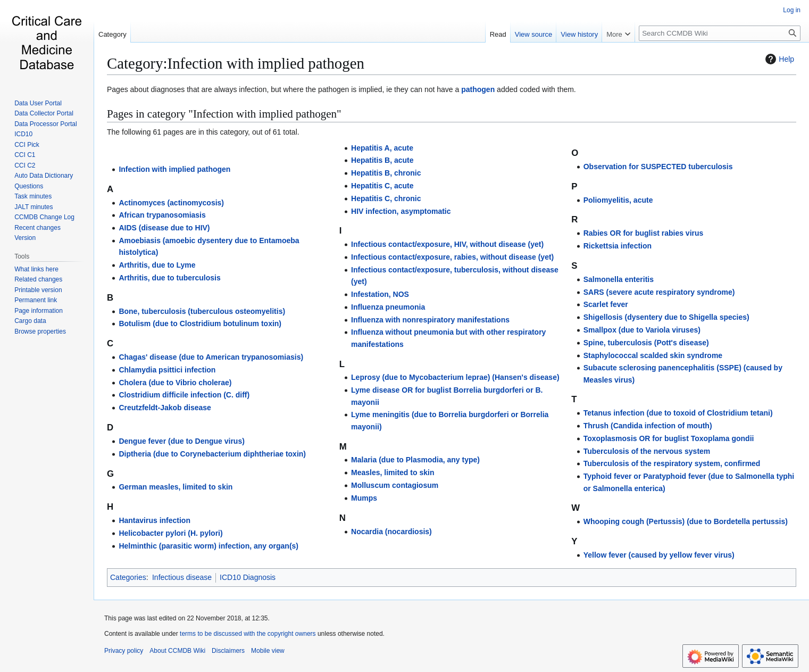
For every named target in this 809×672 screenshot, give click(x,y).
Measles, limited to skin (393, 472)
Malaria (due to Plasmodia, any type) (415, 460)
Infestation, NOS (380, 294)
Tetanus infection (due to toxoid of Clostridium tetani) (678, 413)
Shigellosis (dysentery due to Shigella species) (666, 317)
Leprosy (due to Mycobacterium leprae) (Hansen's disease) (455, 377)
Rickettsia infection (618, 246)
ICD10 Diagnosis (248, 577)
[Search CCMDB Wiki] (720, 33)
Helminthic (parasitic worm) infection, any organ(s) (208, 546)
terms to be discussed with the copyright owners (248, 634)
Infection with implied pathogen (174, 169)
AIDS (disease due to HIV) (164, 228)
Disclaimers (228, 651)
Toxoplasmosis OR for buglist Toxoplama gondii (669, 438)
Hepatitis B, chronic (386, 173)
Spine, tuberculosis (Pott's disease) (646, 343)
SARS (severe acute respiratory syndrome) (659, 292)
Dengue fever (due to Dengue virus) (181, 441)
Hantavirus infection (155, 520)
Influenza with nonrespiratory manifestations (430, 320)
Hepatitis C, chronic (386, 198)
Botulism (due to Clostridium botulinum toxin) (200, 323)
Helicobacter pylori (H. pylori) (170, 533)
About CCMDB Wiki (177, 651)
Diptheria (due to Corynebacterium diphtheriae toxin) (212, 454)
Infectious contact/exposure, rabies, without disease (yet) (452, 257)
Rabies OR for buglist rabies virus (644, 233)
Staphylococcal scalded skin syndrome (653, 355)
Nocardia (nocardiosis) (391, 532)
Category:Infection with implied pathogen (236, 63)
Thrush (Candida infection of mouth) (648, 426)
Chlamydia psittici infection (167, 370)
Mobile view (268, 651)
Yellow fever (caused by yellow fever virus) (659, 555)
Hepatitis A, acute (382, 148)
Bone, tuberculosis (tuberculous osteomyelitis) (202, 311)
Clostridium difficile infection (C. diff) (184, 395)
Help (778, 59)
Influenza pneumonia (388, 307)
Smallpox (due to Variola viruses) (642, 330)
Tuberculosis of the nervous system (647, 451)
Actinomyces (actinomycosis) (171, 203)
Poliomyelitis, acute (618, 200)
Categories (128, 577)
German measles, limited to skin (176, 487)
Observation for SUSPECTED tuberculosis (658, 167)
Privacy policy (124, 651)
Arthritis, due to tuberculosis (169, 278)
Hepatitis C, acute (382, 186)
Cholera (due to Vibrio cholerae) (175, 383)
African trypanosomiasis (162, 215)
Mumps (364, 498)
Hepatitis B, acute (382, 160)
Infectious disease (182, 577)
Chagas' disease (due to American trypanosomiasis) (211, 357)
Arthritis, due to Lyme (157, 265)
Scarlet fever (606, 304)
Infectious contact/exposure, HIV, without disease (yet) (447, 244)
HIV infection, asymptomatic (401, 211)
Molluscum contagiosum (395, 485)
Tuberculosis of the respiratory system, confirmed (672, 463)
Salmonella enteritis (619, 279)
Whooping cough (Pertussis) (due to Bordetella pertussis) (686, 521)
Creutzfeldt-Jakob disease (165, 408)
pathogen (478, 89)
